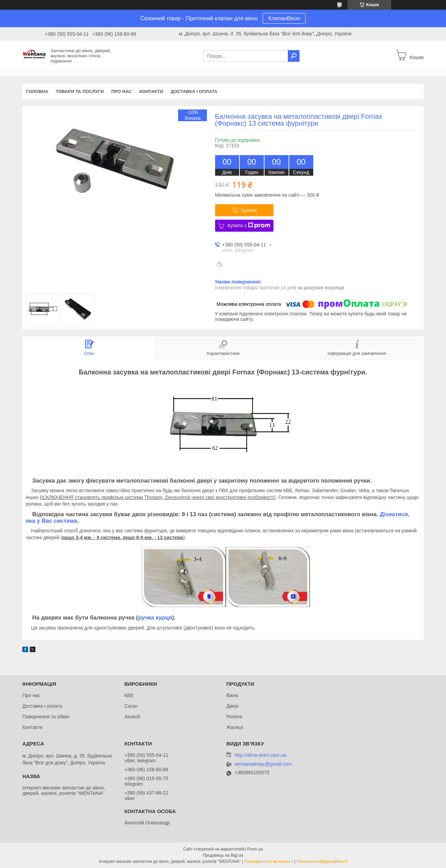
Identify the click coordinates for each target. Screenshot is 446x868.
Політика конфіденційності (322, 861)
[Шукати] (294, 56)
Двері (232, 706)
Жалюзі (235, 727)
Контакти (151, 91)
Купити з (249, 225)
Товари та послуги (80, 91)
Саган (131, 706)
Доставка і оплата (194, 91)
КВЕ (129, 695)
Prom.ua (255, 849)
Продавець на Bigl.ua (223, 855)
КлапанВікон (284, 18)
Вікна (232, 695)
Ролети (234, 717)
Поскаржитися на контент (269, 861)
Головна (37, 91)
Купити (249, 210)
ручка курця (155, 618)
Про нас (121, 91)
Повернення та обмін (46, 717)
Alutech (132, 717)
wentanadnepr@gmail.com (263, 764)
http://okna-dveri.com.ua (260, 755)
